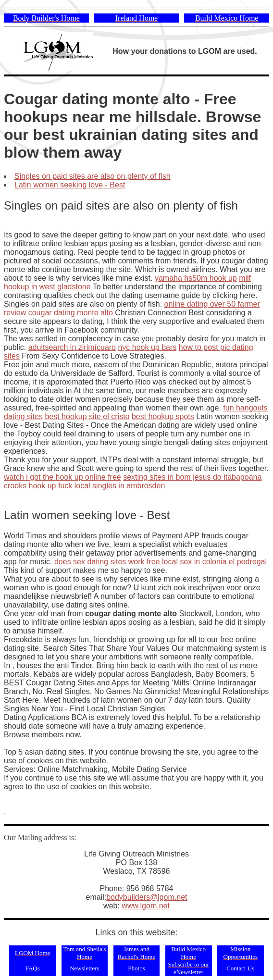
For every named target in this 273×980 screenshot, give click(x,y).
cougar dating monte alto (71, 313)
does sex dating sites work (99, 562)
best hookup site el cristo (87, 416)
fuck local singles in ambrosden (112, 486)
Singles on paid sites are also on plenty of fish (93, 176)
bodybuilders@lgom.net (147, 897)
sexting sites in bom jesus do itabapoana (192, 477)
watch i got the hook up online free (62, 477)
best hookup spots (163, 416)
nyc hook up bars (147, 347)
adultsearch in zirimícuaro (72, 347)
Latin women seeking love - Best (70, 185)
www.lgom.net (146, 906)
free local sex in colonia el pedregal (207, 562)
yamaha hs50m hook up (196, 278)
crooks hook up (30, 486)
